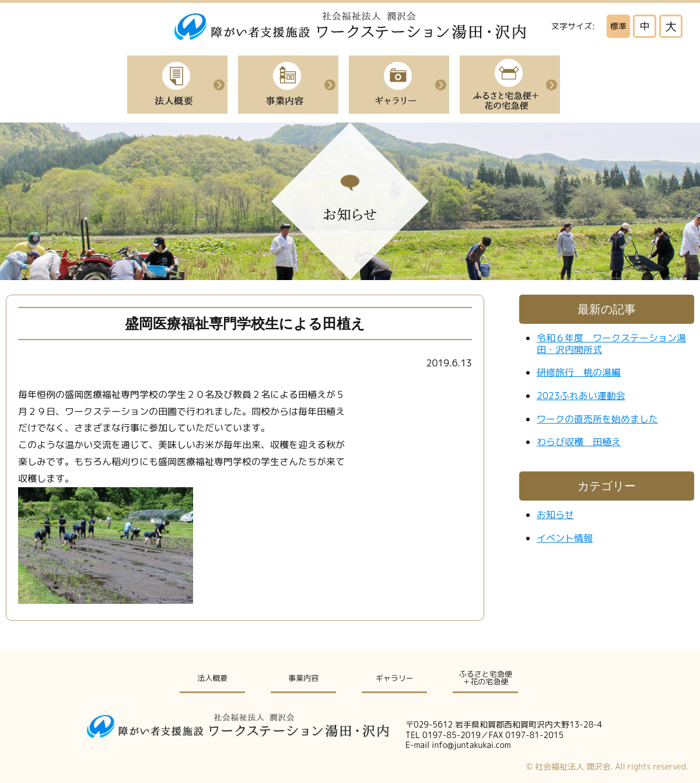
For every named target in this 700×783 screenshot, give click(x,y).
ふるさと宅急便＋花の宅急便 (510, 85)
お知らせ (555, 515)
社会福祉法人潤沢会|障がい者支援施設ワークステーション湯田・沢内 (350, 26)
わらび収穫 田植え (579, 442)
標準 (618, 26)
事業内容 (288, 85)
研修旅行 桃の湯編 (579, 372)
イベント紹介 (399, 85)
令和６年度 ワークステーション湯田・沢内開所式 (611, 344)
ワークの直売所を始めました (597, 419)
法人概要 (177, 85)
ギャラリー (395, 678)
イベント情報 (565, 538)
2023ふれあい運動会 (581, 396)
